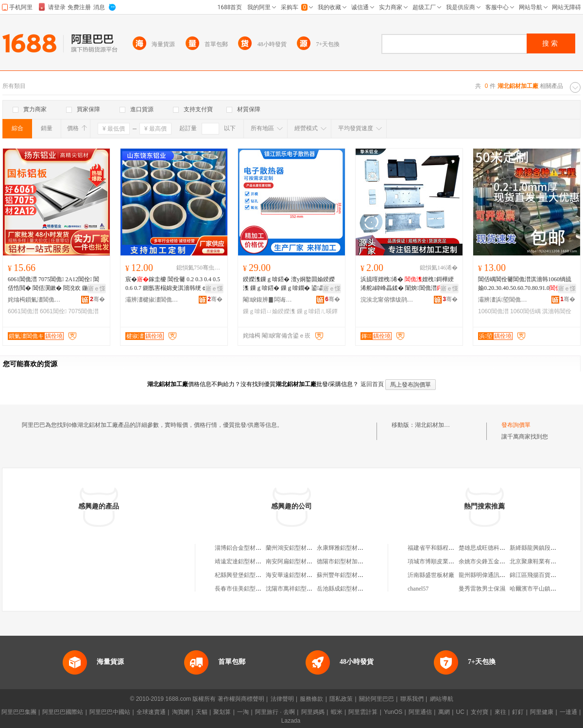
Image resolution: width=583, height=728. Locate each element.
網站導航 (442, 699)
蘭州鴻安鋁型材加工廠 (295, 548)
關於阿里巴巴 (377, 699)
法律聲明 (282, 699)
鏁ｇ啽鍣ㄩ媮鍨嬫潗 (269, 311)
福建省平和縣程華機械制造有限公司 (454, 548)
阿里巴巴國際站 (63, 712)
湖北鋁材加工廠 (435, 425)
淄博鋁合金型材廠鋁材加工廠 (253, 548)
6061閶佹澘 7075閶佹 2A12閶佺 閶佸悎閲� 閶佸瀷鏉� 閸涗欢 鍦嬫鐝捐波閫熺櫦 (55, 284)
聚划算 (222, 712)
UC (460, 712)
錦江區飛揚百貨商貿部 (539, 575)
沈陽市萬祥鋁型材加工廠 (298, 589)
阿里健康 (542, 712)
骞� (97, 299)
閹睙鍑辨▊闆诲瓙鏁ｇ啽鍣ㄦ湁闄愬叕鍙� (270, 300)
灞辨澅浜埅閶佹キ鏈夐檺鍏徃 (505, 300)
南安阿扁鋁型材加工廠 (295, 561)
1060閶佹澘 (493, 311)
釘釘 (518, 712)
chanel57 (418, 589)
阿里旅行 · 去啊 (275, 712)
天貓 (202, 712)
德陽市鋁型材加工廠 (343, 561)
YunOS (393, 712)
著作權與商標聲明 (241, 699)
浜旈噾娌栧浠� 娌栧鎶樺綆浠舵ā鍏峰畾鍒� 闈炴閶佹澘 (407, 284)
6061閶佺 (53, 311)
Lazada (291, 721)
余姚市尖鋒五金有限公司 (491, 561)
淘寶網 (181, 712)
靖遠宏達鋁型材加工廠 (244, 561)
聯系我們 (412, 699)
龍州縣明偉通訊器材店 (488, 575)
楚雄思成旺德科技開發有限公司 (499, 548)
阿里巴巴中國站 (110, 712)
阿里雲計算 (363, 712)
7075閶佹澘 (83, 311)
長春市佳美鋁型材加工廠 (247, 589)
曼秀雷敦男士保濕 (482, 589)
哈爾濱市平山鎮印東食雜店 (545, 589)
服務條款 (311, 699)
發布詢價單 (516, 425)
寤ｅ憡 (97, 288)
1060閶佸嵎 (525, 311)
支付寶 (480, 712)
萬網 (444, 712)
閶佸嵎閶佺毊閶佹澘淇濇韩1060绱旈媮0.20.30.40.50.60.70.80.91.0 (525, 284)
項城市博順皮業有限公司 (440, 561)
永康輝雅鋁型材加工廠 (346, 548)
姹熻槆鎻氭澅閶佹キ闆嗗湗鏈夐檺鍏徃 (34, 300)
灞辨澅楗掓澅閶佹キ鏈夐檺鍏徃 (152, 300)
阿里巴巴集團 (19, 712)
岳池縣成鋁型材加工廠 (346, 589)
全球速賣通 (151, 712)
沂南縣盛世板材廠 (431, 575)
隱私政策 (341, 699)
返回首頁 (372, 384)
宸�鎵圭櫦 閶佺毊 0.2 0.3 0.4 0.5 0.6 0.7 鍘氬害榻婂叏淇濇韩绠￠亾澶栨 (173, 284)
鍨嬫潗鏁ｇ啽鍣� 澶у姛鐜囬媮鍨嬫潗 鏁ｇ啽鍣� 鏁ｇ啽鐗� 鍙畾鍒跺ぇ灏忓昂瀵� (290, 284)
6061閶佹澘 (23, 311)
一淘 (243, 712)
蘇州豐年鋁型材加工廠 (346, 575)
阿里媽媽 (313, 712)
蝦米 (337, 712)
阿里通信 (420, 712)
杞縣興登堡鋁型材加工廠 (247, 575)
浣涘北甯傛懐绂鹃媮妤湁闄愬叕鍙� (387, 300)
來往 (500, 712)
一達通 (568, 712)
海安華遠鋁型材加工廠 (295, 575)
